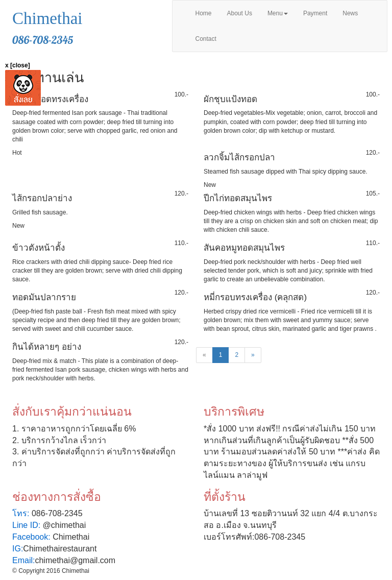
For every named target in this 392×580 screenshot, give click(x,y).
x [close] (18, 65)
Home (204, 13)
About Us (240, 13)
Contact (206, 39)
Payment (315, 13)
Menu (278, 13)
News (350, 13)
